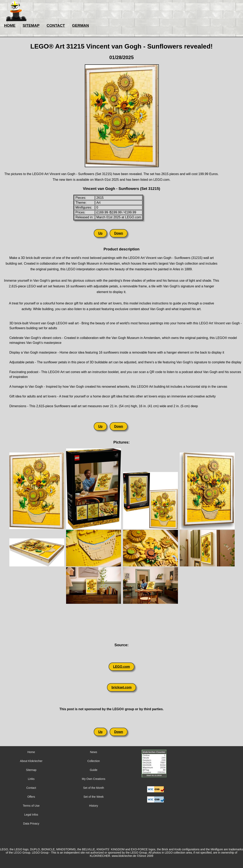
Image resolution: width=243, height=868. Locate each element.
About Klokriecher (31, 761)
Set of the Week (93, 797)
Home (31, 752)
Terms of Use (31, 806)
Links (31, 779)
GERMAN (80, 25)
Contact (31, 788)
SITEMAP (31, 25)
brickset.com (121, 687)
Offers (31, 797)
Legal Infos (31, 815)
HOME (10, 25)
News (94, 752)
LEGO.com (121, 667)
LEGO (18, 853)
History (94, 806)
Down (119, 233)
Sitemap (31, 770)
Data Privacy (31, 824)
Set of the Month (94, 788)
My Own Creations (94, 779)
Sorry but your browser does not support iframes (156, 766)
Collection (93, 761)
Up (100, 233)
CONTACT (56, 25)
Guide (93, 770)
